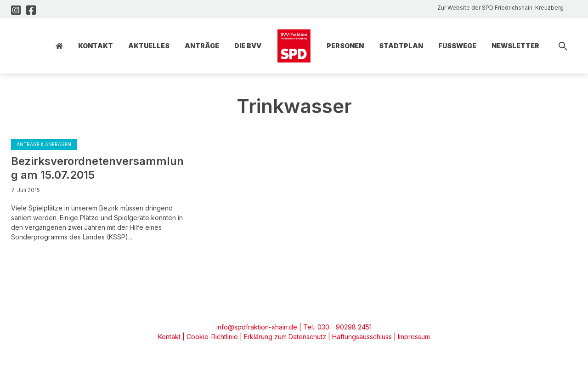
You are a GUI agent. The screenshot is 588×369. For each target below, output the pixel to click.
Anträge (202, 46)
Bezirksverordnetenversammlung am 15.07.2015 (97, 168)
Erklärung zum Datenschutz (285, 337)
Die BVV (248, 46)
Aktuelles (149, 46)
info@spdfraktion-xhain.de (257, 327)
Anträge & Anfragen (44, 144)
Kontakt (96, 46)
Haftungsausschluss (362, 337)
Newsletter (515, 46)
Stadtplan (401, 46)
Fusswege (457, 46)
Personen (345, 46)
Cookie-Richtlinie (212, 337)
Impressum (414, 337)
